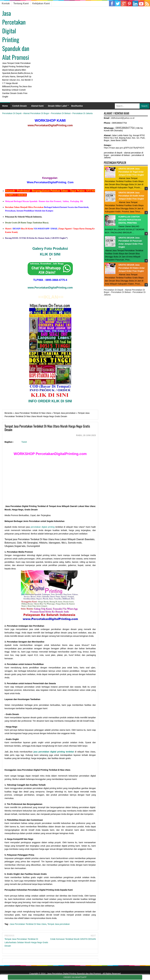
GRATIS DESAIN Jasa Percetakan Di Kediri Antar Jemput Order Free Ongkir (131, 196)
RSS (147, 4)
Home (5, 106)
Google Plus (124, 4)
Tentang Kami (21, 3)
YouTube (141, 4)
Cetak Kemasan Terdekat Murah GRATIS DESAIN (73, 939)
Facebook (112, 4)
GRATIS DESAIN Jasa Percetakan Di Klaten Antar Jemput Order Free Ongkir (132, 268)
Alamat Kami (37, 106)
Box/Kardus (77, 106)
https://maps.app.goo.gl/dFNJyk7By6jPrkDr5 (124, 148)
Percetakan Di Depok (12, 113)
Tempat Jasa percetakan (59, 924)
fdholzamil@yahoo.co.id (123, 118)
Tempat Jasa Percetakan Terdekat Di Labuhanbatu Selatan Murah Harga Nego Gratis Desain (26, 942)
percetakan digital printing (43, 527)
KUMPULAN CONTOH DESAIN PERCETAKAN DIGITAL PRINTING (130, 220)
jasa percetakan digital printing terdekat (54, 752)
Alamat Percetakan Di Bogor (36, 113)
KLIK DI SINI (50, 254)
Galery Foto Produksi (50, 248)
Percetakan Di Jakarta (82, 113)
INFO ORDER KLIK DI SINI (50, 401)
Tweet (24, 442)
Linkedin (129, 4)
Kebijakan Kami (41, 3)
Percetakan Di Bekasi (61, 113)
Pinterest (135, 4)
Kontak (6, 3)
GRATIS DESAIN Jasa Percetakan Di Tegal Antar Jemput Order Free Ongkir (131, 172)
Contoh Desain (20, 106)
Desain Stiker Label (57, 106)
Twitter (118, 4)
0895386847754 (125, 128)
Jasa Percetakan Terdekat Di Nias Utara (28, 924)
